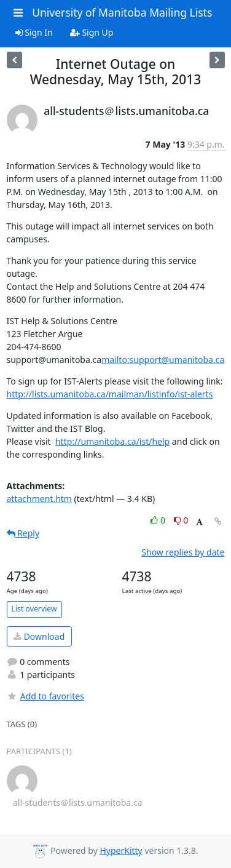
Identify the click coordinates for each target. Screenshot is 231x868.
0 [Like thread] (159, 520)
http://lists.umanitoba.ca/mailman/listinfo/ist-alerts (110, 394)
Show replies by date (183, 552)
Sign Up (92, 32)
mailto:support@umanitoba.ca (163, 360)
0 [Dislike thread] (181, 520)
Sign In (34, 32)
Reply (23, 533)
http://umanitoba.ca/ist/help (112, 441)
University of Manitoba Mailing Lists (122, 12)
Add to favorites (45, 696)
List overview (34, 609)
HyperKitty (121, 850)
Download (39, 636)
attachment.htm (39, 499)
